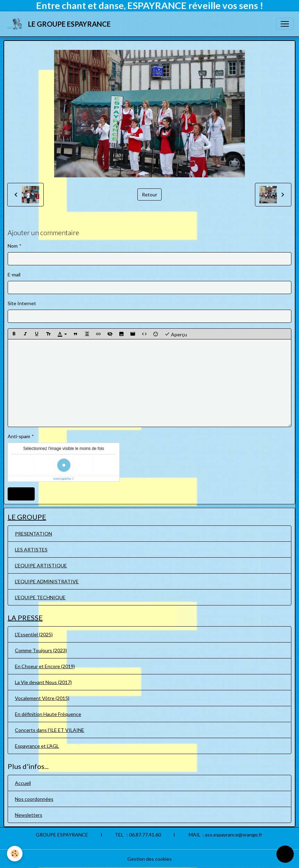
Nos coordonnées (34, 799)
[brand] (59, 24)
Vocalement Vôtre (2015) (42, 698)
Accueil (23, 783)
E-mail (14, 274)
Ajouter (21, 494)
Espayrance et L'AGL (37, 746)
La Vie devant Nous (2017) (43, 682)
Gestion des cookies (149, 859)
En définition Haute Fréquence (48, 714)
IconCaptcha (62, 479)
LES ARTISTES (31, 550)
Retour (149, 194)
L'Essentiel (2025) (34, 634)
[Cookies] (15, 854)
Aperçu (176, 334)
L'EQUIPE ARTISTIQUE (41, 565)
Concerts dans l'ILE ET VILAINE (50, 730)
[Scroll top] (285, 854)
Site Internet (22, 303)
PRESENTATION (33, 534)
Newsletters (29, 815)
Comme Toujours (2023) (41, 650)
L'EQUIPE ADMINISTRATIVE (47, 581)
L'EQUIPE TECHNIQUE (40, 597)
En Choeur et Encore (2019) (45, 666)
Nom (13, 246)
